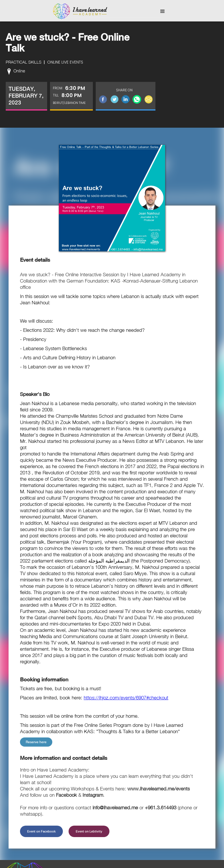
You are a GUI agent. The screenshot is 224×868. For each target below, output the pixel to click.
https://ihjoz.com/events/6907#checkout (126, 698)
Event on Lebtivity (89, 831)
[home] (80, 11)
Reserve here (36, 742)
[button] (163, 11)
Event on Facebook (41, 831)
